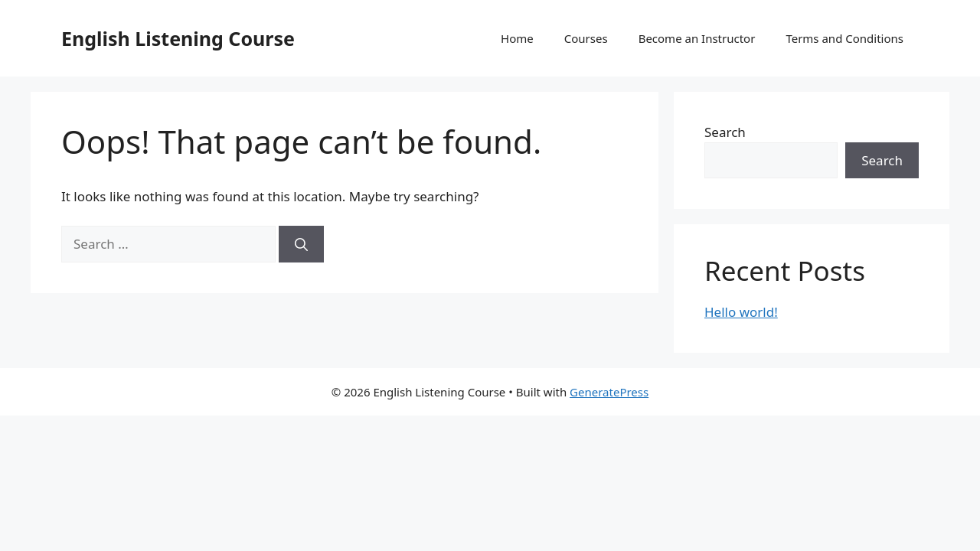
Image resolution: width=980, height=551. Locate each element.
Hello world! (741, 312)
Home (517, 38)
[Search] (301, 244)
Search (725, 132)
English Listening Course (178, 38)
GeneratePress (609, 392)
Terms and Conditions (844, 38)
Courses (586, 38)
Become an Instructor (697, 38)
